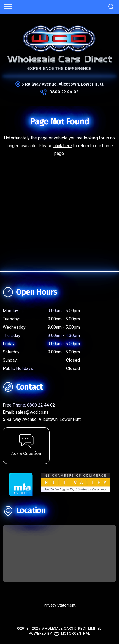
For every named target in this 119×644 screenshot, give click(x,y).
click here (63, 146)
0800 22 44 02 (64, 92)
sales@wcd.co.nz (32, 412)
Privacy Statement (59, 605)
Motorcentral (72, 634)
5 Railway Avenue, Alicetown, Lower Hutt (63, 84)
